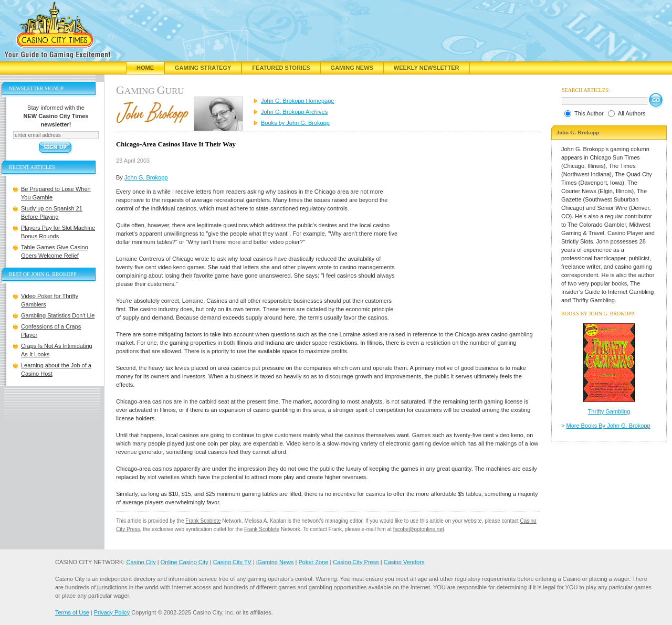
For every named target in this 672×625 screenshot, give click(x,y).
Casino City (141, 562)
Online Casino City (185, 562)
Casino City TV (232, 562)
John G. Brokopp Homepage (297, 101)
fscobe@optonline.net (419, 529)
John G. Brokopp (146, 177)
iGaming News (275, 562)
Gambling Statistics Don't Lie (58, 315)
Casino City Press (356, 562)
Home (145, 68)
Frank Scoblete (203, 521)
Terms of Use (72, 612)
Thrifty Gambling (609, 411)
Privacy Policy (112, 612)
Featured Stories (281, 68)
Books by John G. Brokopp (295, 123)
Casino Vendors (404, 562)
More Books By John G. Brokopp (608, 426)
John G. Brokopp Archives (294, 112)
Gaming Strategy (203, 68)
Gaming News (352, 68)
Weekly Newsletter (427, 68)
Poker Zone (313, 562)
